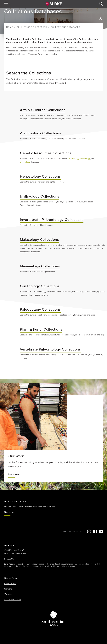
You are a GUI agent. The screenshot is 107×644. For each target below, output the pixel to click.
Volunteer (9, 594)
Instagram (89, 531)
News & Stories (11, 578)
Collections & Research (32, 27)
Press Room (10, 584)
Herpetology (74, 159)
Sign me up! (9, 512)
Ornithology (25, 162)
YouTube (101, 531)
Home (10, 27)
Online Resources (13, 600)
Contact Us (9, 559)
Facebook (95, 531)
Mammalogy (85, 159)
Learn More (14, 474)
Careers (8, 589)
